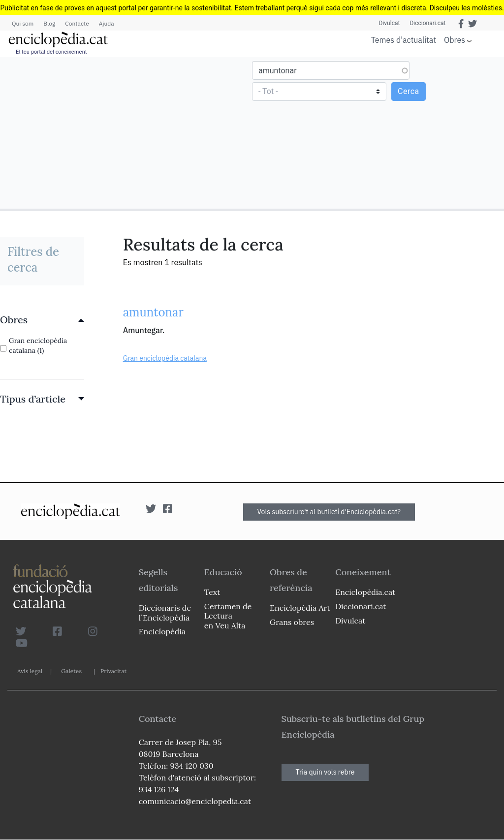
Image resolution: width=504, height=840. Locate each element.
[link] (42, 320)
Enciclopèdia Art (300, 608)
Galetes (71, 671)
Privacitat (113, 671)
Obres (455, 40)
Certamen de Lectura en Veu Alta (228, 616)
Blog (49, 23)
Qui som (23, 23)
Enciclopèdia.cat (365, 592)
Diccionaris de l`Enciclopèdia (165, 612)
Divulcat (390, 23)
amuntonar (153, 312)
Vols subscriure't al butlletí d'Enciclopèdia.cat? (329, 512)
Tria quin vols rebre (325, 772)
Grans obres (292, 622)
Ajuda (107, 23)
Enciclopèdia (162, 631)
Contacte (77, 23)
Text (212, 592)
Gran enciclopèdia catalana (165, 358)
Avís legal (30, 671)
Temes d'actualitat (404, 40)
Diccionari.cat (427, 23)
